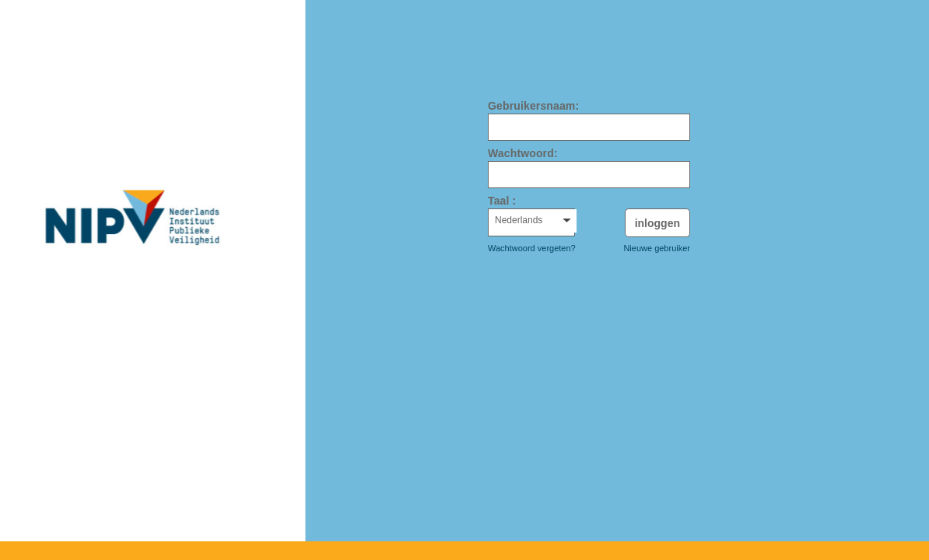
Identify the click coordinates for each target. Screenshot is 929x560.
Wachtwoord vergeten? (532, 248)
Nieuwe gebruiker (657, 248)
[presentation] (591, 297)
